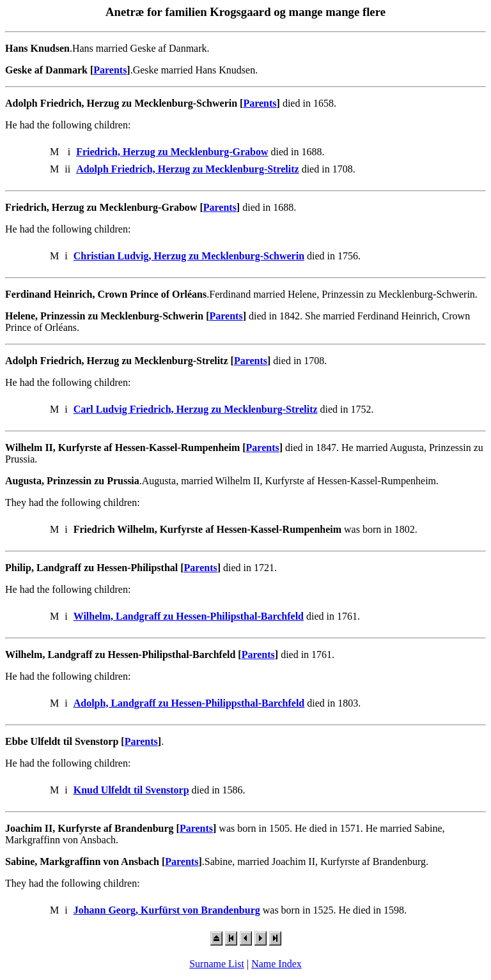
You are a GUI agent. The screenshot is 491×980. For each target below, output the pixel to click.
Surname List (217, 964)
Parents (110, 70)
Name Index (277, 964)
